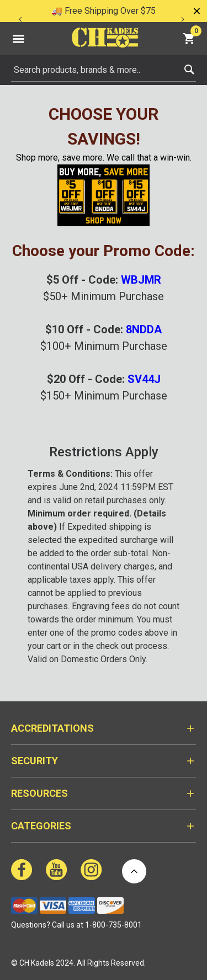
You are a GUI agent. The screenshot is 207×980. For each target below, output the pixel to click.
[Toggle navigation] (18, 39)
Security (34, 761)
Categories (41, 826)
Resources (39, 793)
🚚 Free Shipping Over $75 (104, 11)
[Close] (196, 11)
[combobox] (104, 70)
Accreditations (52, 728)
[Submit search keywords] (189, 67)
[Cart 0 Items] (190, 38)
